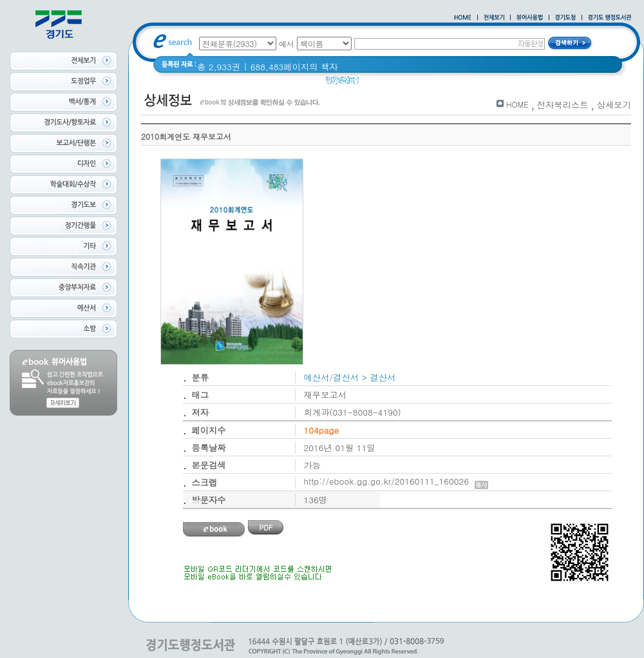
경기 (481, 83)
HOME (517, 104)
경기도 (380, 83)
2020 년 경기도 (433, 83)
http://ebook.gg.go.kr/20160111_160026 (396, 481)
